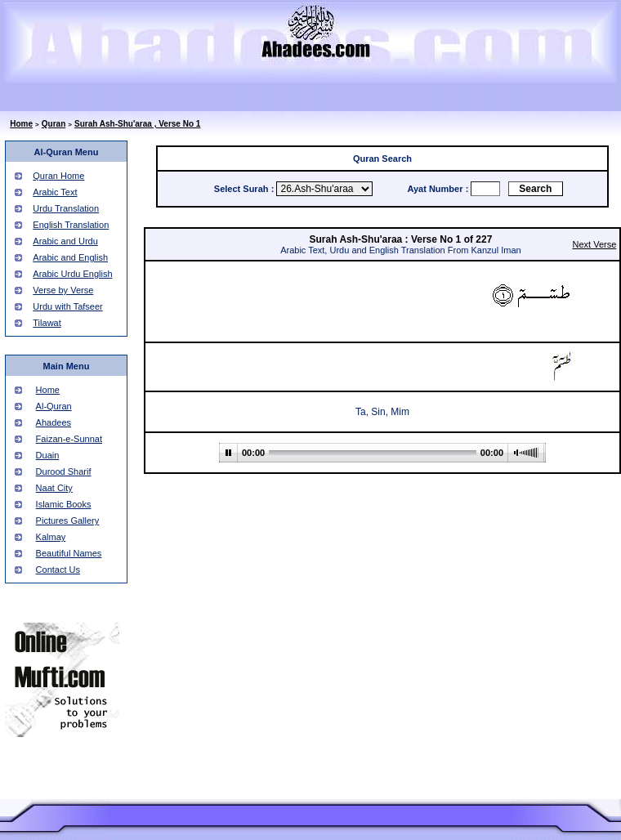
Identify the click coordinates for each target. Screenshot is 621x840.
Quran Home (58, 176)
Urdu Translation (66, 208)
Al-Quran (54, 406)
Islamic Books (64, 504)
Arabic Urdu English (72, 274)
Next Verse (595, 244)
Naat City (54, 488)
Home (21, 124)
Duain (48, 455)
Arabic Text (55, 192)
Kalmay (51, 537)
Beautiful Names (69, 553)
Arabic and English (70, 257)
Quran (54, 124)
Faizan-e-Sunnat (69, 439)
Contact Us (58, 570)
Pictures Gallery (68, 521)
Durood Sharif (64, 471)
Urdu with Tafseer (67, 306)
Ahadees (54, 422)
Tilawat (47, 323)
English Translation (71, 225)
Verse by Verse (63, 290)
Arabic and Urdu (65, 241)
